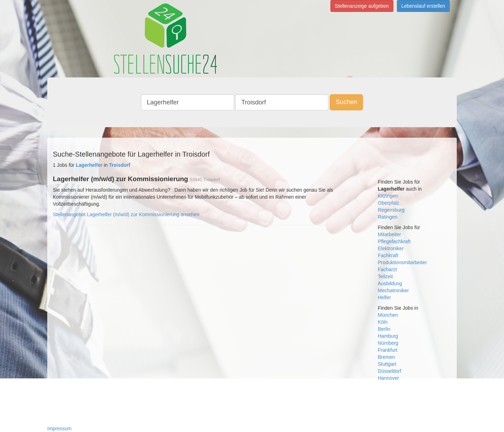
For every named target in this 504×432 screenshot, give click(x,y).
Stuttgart (387, 364)
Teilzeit (386, 276)
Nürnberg (388, 343)
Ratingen (388, 217)
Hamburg (388, 336)
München (388, 315)
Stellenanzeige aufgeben (362, 6)
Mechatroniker (394, 290)
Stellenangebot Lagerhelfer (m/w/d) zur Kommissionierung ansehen (126, 214)
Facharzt (387, 269)
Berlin (384, 329)
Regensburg (391, 210)
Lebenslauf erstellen (423, 6)
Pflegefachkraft (394, 241)
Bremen (387, 357)
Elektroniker (391, 248)
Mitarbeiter (390, 234)
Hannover (389, 378)
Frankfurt (388, 350)
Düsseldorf (390, 371)
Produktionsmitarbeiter (402, 262)
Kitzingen (388, 196)
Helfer (384, 297)
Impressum (59, 428)
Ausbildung (390, 283)
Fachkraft (388, 255)
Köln (383, 322)
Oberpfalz (389, 203)
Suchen (346, 102)
